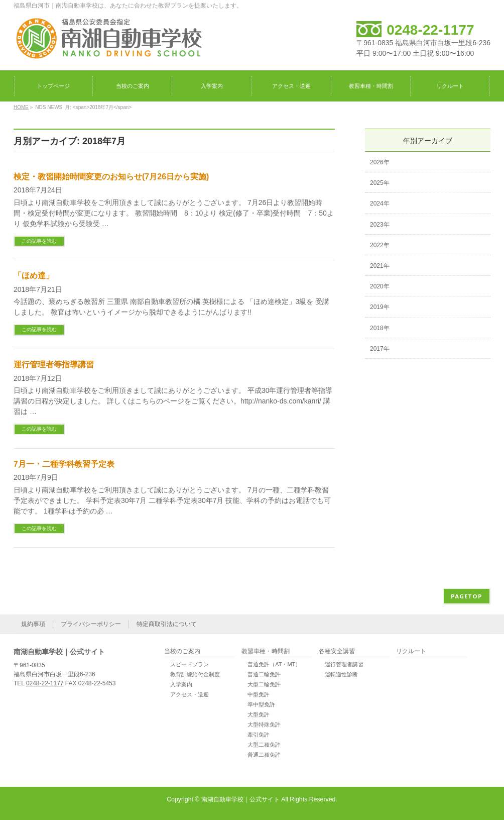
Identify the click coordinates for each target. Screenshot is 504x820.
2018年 (380, 328)
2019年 (380, 307)
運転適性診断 (341, 674)
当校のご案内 (182, 651)
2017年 (380, 349)
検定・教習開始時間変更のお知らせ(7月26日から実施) (111, 177)
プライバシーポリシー (91, 624)
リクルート (411, 651)
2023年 (380, 225)
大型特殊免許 (264, 725)
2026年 (380, 162)
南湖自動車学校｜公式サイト (240, 799)
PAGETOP (467, 596)
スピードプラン (190, 664)
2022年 (380, 245)
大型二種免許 (264, 745)
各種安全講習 (337, 651)
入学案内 (181, 684)
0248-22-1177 (430, 30)
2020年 (380, 286)
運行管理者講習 (344, 664)
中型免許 (259, 694)
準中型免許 (261, 704)
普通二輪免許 (264, 674)
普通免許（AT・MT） (274, 664)
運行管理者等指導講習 (54, 365)
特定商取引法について (167, 624)
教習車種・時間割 (266, 651)
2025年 (380, 183)
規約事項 (33, 624)
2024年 (380, 203)
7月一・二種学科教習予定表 (64, 464)
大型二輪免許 (264, 684)
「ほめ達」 (34, 276)
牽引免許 (259, 735)
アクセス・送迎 (190, 694)
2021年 (380, 266)
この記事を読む (39, 241)
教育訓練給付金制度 (195, 674)
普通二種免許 (264, 755)
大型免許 (259, 714)
